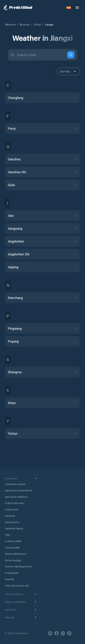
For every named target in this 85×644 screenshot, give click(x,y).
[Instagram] (63, 633)
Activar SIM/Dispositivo (18, 566)
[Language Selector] (69, 8)
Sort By (68, 71)
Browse (25, 24)
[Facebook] (56, 633)
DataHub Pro (12, 522)
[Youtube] (50, 633)
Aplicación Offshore (16, 497)
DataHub (10, 516)
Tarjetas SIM (12, 547)
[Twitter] (69, 633)
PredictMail (12, 573)
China (37, 24)
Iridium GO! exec (15, 503)
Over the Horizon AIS (17, 586)
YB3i (7, 535)
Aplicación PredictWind (18, 490)
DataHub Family (14, 528)
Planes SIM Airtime (16, 554)
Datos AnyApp (13, 560)
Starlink (10, 579)
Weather (10, 24)
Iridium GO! (12, 509)
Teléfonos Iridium (15, 484)
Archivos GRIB (13, 541)
